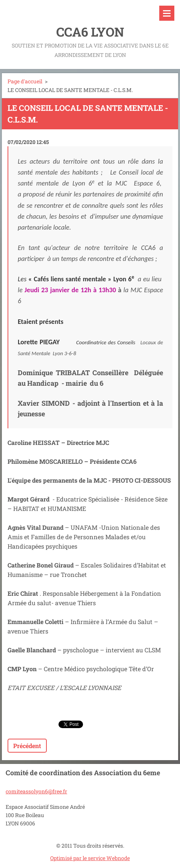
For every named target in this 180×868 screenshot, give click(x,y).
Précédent (27, 746)
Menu (167, 13)
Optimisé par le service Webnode (90, 858)
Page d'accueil (25, 81)
